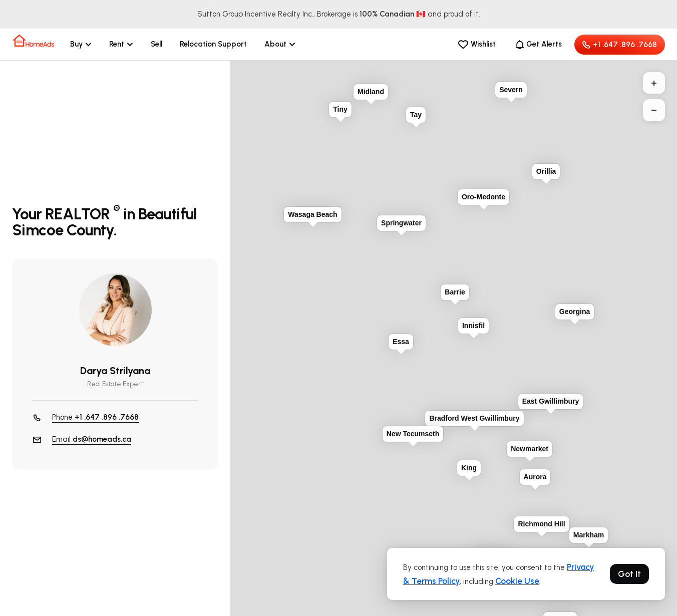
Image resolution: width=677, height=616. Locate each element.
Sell (156, 44)
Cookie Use (517, 581)
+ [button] (654, 83)
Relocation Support (213, 44)
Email (92, 439)
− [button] (654, 110)
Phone (95, 417)
